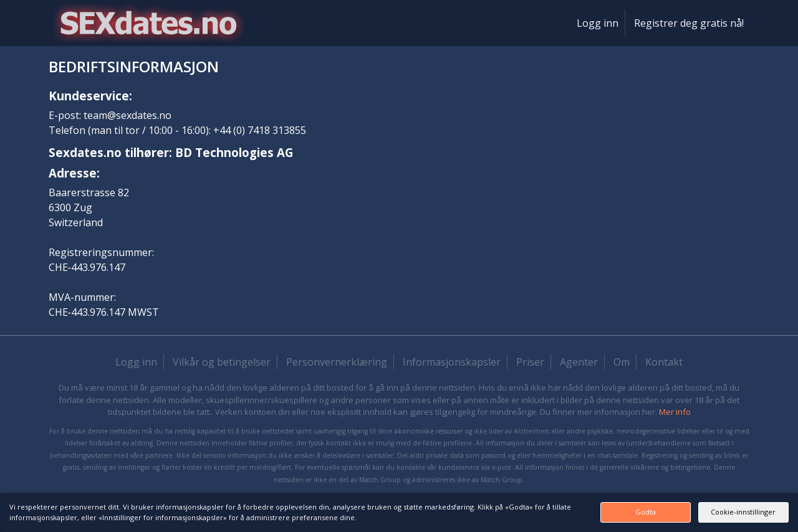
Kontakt (664, 362)
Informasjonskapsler (452, 362)
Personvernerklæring (337, 362)
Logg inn (598, 23)
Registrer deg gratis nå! (689, 23)
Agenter (579, 362)
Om (622, 362)
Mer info (675, 412)
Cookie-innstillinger (726, 512)
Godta (594, 512)
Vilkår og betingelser (222, 362)
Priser (530, 362)
